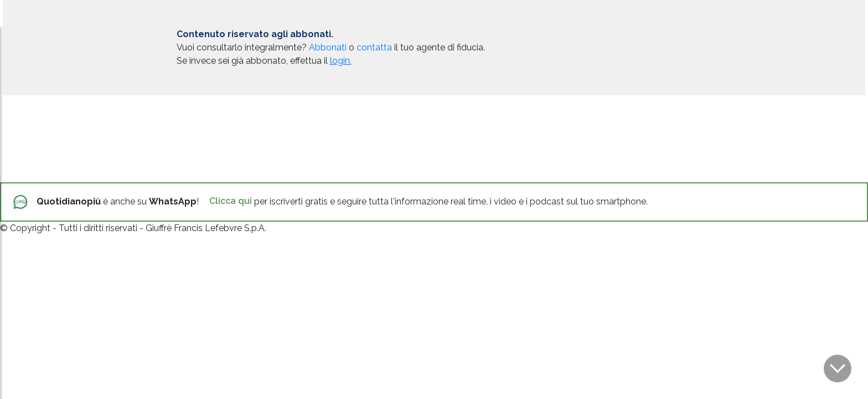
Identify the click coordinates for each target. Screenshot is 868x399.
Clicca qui (231, 201)
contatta (374, 47)
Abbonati (328, 47)
